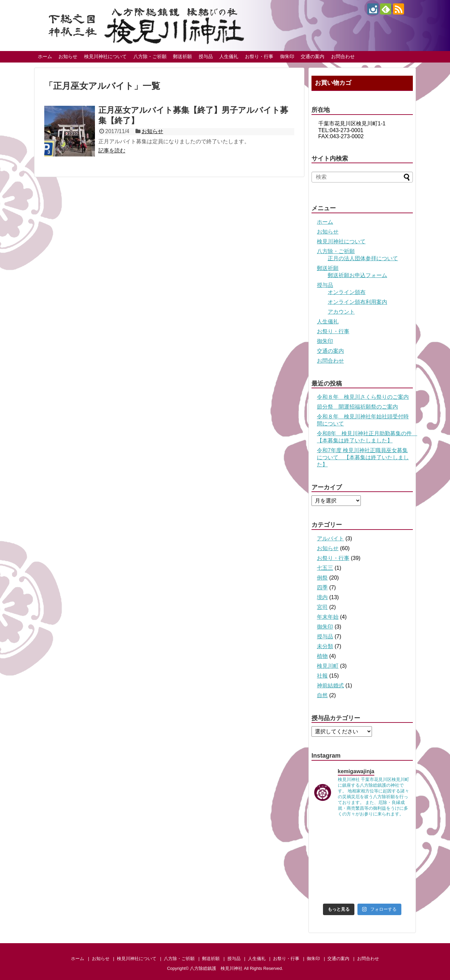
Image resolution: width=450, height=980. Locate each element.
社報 (322, 676)
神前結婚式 (330, 685)
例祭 (322, 578)
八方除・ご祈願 (150, 56)
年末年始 (328, 617)
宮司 (322, 607)
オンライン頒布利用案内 (357, 302)
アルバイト (330, 538)
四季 (322, 587)
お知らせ (68, 56)
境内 (322, 597)
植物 (322, 656)
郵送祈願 (182, 56)
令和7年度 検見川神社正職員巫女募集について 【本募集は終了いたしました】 (363, 457)
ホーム (45, 56)
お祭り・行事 (259, 56)
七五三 (325, 568)
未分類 (325, 646)
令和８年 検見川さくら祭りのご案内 (363, 397)
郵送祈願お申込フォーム (357, 275)
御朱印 (287, 56)
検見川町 (328, 666)
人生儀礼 (229, 56)
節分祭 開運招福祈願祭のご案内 (357, 407)
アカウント (341, 312)
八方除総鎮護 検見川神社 (216, 968)
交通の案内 (312, 56)
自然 (322, 695)
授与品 (206, 56)
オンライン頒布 (347, 292)
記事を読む (112, 151)
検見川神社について (105, 56)
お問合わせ (343, 56)
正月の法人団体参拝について (363, 258)
